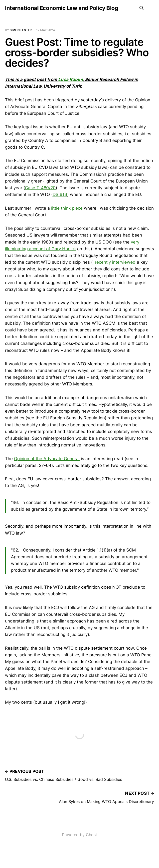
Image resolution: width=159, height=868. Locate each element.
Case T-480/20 (40, 188)
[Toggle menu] (151, 8)
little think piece (67, 208)
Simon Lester (21, 30)
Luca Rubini (71, 79)
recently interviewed (115, 262)
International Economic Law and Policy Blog (62, 8)
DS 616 (60, 194)
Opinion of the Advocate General (47, 459)
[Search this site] (142, 8)
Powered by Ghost (79, 835)
